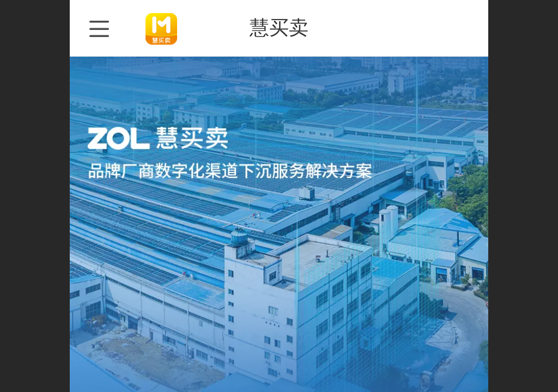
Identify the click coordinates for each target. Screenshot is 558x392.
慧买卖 (279, 27)
